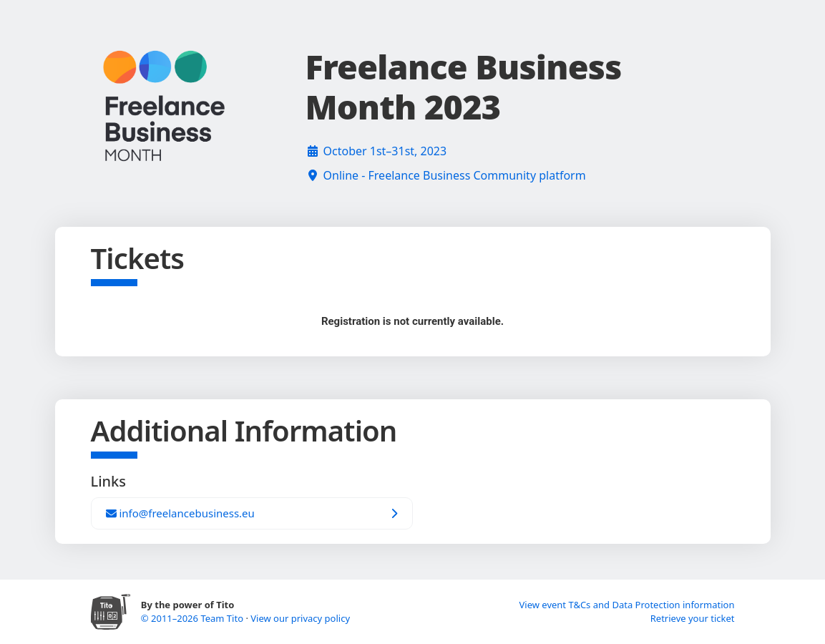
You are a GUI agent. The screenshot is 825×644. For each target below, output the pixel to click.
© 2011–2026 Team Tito (194, 618)
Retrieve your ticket (693, 618)
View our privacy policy (300, 618)
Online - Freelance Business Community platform (455, 175)
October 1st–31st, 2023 (385, 151)
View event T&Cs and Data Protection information (626, 605)
